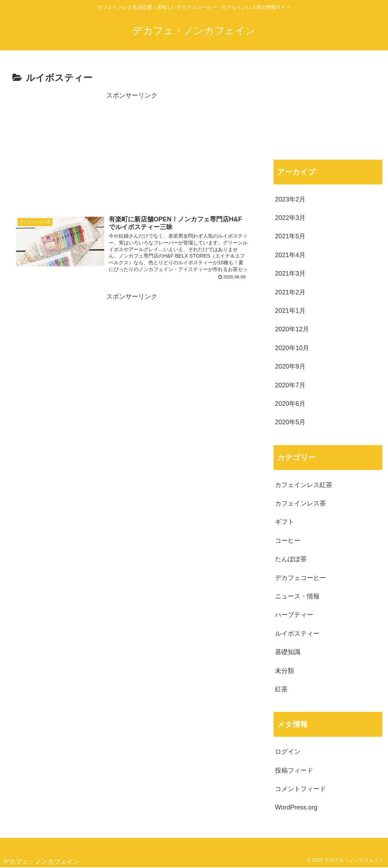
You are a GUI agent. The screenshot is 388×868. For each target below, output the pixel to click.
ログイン (288, 752)
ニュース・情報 (297, 596)
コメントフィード (300, 789)
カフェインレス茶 (300, 503)
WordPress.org (296, 807)
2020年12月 (292, 329)
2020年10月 (292, 348)
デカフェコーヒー (300, 578)
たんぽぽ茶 (291, 559)
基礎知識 (288, 652)
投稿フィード (294, 770)
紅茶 (281, 689)
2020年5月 (290, 422)
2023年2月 (290, 199)
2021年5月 (290, 236)
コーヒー (288, 541)
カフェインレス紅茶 (304, 485)
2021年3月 (290, 273)
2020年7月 (290, 385)
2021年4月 (290, 255)
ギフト (285, 522)
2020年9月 (290, 366)
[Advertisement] (132, 151)
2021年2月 (290, 292)
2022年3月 (290, 218)
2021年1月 (290, 311)
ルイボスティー (297, 634)
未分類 (285, 671)
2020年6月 (290, 404)
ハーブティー (294, 615)
